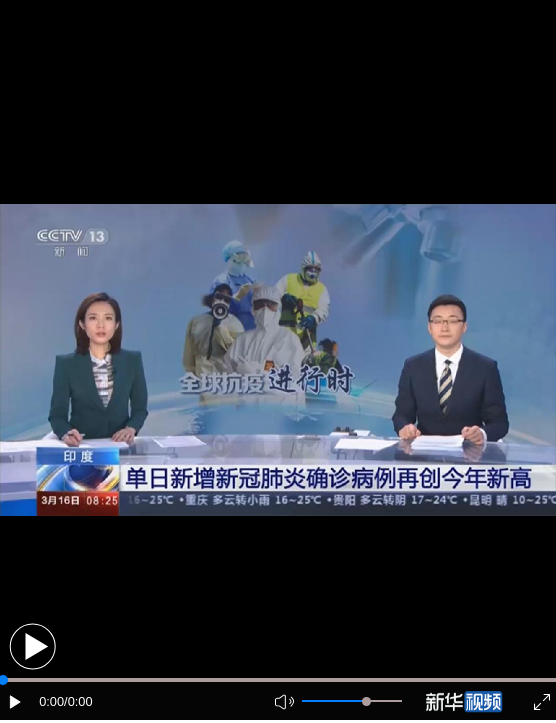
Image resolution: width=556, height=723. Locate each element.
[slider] (366, 701)
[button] (32, 646)
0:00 (51, 701)
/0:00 (78, 701)
